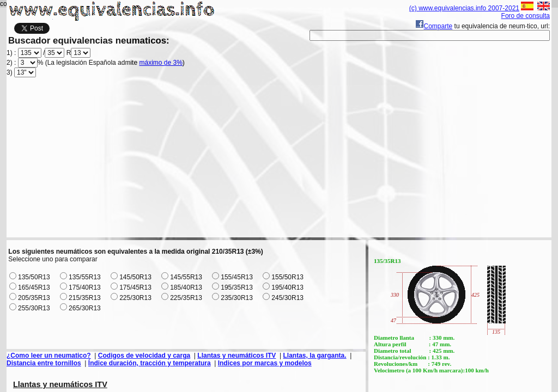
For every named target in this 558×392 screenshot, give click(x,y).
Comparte (434, 26)
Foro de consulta (526, 16)
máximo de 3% (160, 63)
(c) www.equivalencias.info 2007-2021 (464, 8)
